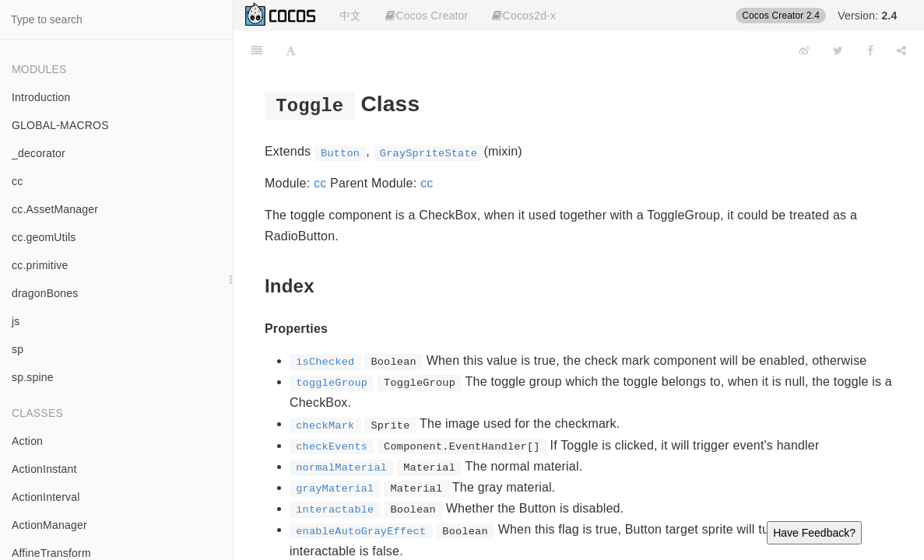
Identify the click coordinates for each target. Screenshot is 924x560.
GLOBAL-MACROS (60, 125)
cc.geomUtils (44, 237)
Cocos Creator (427, 16)
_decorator (39, 153)
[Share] (901, 51)
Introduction (41, 97)
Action (27, 441)
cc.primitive (40, 265)
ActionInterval (46, 497)
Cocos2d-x (524, 16)
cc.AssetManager (55, 209)
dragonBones (45, 293)
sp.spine (33, 377)
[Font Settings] (291, 51)
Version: (867, 16)
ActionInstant (44, 469)
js (16, 321)
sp (18, 349)
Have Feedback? (814, 533)
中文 (350, 16)
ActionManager (49, 525)
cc (17, 181)
